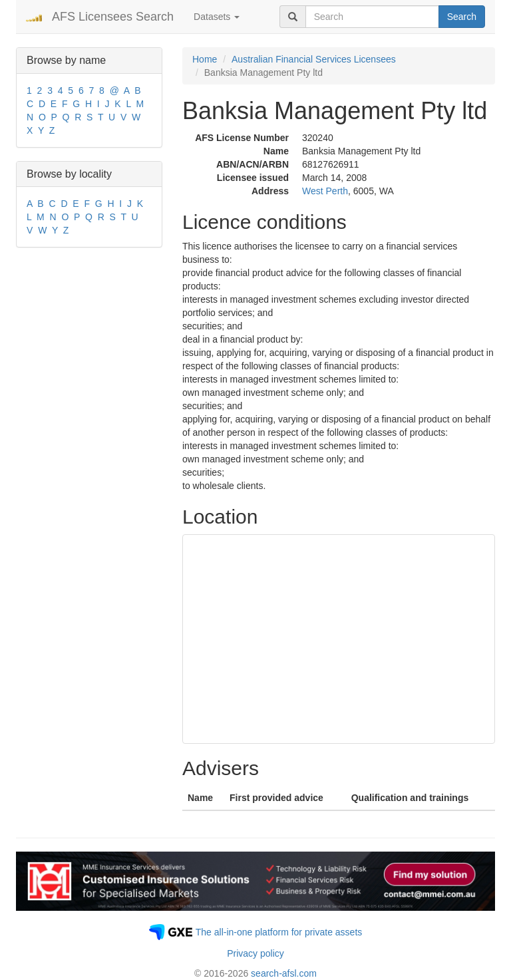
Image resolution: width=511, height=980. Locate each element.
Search (462, 17)
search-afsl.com (284, 973)
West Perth (325, 191)
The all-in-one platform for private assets (279, 932)
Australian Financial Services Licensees (314, 59)
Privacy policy (255, 953)
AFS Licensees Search (113, 17)
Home (205, 59)
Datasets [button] (217, 17)
